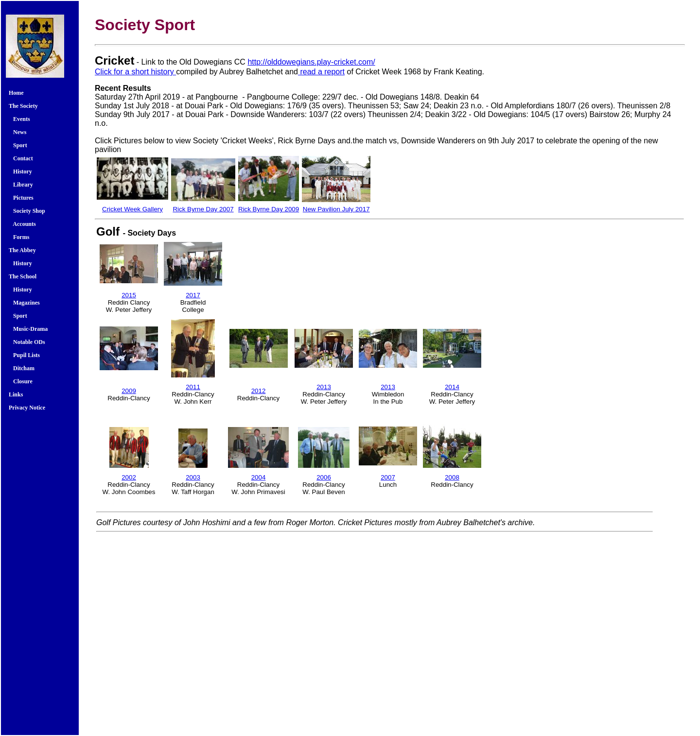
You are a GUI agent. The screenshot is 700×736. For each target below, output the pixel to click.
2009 (129, 391)
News (17, 132)
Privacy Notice (27, 408)
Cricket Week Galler (131, 209)
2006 (324, 477)
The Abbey (22, 250)
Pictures (21, 198)
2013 (324, 387)
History (20, 171)
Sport (19, 145)
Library (21, 185)
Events (21, 119)
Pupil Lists (24, 355)
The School (23, 276)
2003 (193, 477)
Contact (21, 158)
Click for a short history (135, 72)
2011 (193, 387)
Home (16, 93)
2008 (452, 477)
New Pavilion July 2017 (336, 209)
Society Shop (27, 211)
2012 (259, 391)
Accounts (22, 224)
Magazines (24, 303)
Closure (21, 381)
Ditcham (22, 368)
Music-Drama (28, 329)
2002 (129, 477)
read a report (321, 72)
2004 (259, 477)
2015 (129, 295)
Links (16, 394)
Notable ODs (27, 342)
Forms (19, 237)
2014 (452, 387)
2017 (193, 295)
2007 (388, 477)
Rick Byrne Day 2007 (203, 209)
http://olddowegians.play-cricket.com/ (311, 62)
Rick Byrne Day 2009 (269, 209)
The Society (23, 106)
